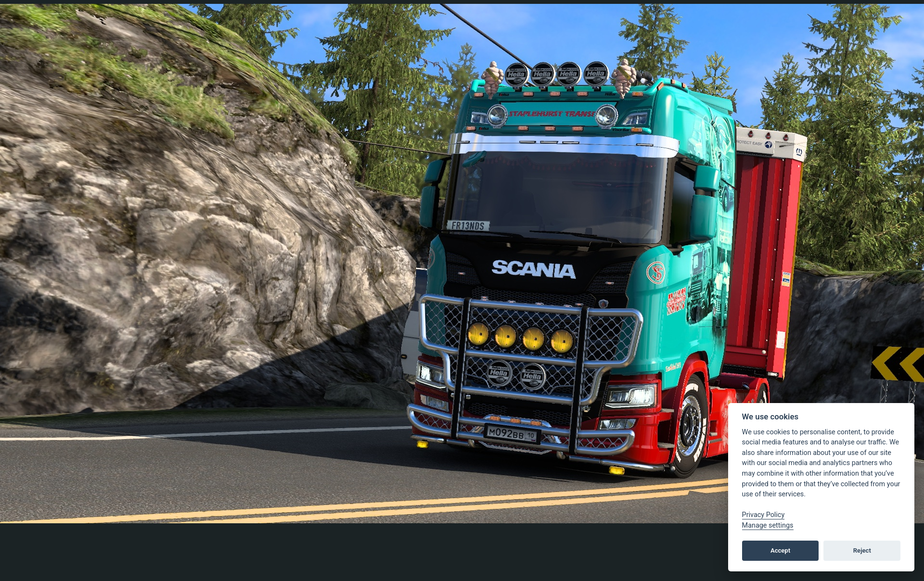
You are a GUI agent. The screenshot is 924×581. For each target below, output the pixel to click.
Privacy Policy (764, 515)
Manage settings (768, 525)
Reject (862, 550)
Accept (780, 550)
